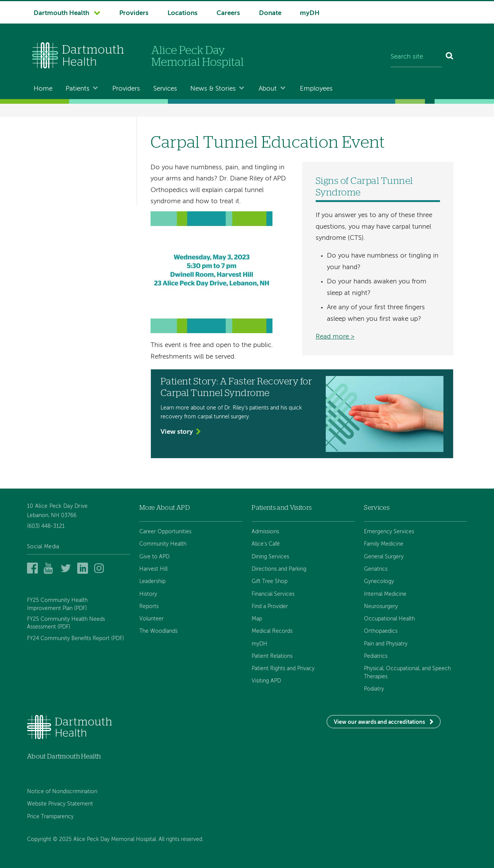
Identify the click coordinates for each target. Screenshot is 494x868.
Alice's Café (266, 544)
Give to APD (154, 557)
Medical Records (272, 631)
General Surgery (384, 557)
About (268, 89)
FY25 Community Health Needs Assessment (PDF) (66, 623)
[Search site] (416, 57)
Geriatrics (376, 569)
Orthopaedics (381, 631)
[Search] (450, 57)
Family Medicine (384, 544)
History (148, 594)
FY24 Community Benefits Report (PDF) (75, 639)
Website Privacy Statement (60, 804)
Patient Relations (272, 656)
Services (165, 89)
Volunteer (151, 619)
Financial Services (273, 594)
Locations (183, 13)
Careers (228, 13)
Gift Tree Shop (270, 581)
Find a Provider (270, 607)
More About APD (165, 508)
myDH (310, 13)
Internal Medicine (385, 594)
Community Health (163, 544)
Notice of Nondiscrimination (62, 792)
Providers (134, 13)
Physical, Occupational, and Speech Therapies (407, 672)
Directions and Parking (279, 569)
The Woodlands (158, 631)
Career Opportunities (165, 532)
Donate (270, 13)
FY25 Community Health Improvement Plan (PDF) (57, 604)
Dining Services (270, 557)
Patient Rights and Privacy (283, 669)
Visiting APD (266, 681)
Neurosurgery (381, 607)
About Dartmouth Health (64, 756)
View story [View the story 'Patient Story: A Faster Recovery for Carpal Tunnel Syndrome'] (177, 432)
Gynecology (379, 581)
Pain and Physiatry (386, 644)
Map (257, 619)
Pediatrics (376, 656)
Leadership (152, 581)
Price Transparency (50, 817)
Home (43, 89)
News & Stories (213, 89)
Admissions (265, 532)
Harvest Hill (153, 569)
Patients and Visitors (282, 508)
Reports (149, 607)
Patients (78, 89)
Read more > (335, 337)
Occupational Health (389, 619)
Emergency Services (389, 532)
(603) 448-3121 (46, 526)
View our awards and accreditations (379, 722)
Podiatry (374, 689)
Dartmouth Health (61, 13)
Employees (316, 89)
